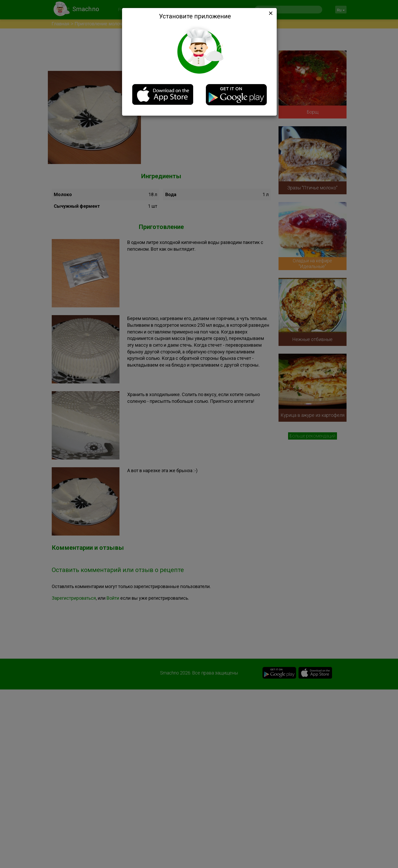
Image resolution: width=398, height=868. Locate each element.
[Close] (270, 13)
